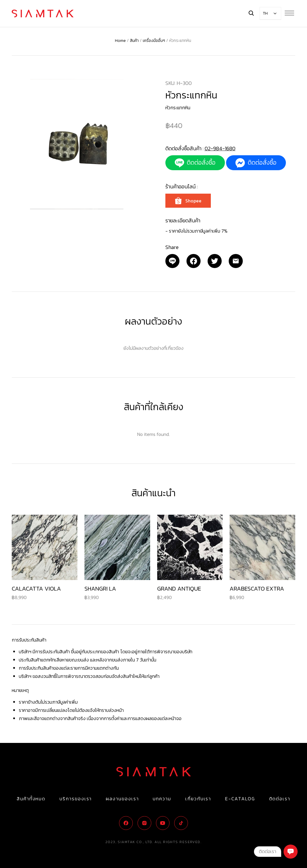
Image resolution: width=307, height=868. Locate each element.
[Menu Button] (289, 13)
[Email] (172, 261)
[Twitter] (215, 261)
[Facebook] (194, 261)
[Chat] (291, 852)
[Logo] (43, 13)
